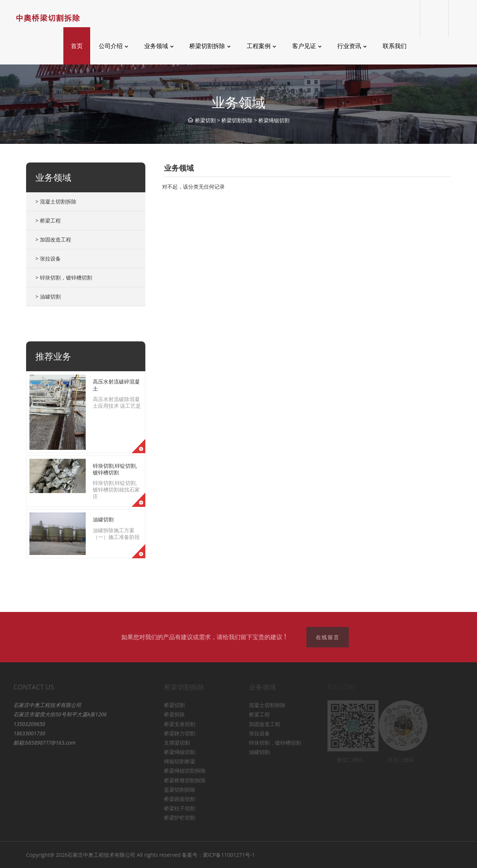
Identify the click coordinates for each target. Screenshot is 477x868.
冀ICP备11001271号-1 (229, 855)
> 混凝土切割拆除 (56, 201)
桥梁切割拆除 (237, 120)
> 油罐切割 (48, 296)
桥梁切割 (205, 120)
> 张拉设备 (48, 258)
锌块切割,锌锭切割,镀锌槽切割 (115, 469)
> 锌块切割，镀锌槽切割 (64, 277)
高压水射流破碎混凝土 (116, 385)
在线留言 (329, 637)
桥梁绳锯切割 (274, 120)
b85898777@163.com (42, 743)
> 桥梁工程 (48, 220)
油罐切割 (103, 519)
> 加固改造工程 (53, 239)
